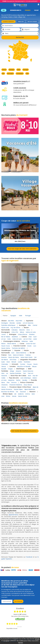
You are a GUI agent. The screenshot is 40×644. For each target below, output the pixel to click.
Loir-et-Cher (27, 339)
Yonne (3, 334)
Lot (7, 373)
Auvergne (23, 325)
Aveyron (18, 371)
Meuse (34, 366)
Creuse (29, 364)
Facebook (29, 557)
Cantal (35, 325)
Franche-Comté (19, 346)
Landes (19, 323)
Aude (3, 362)
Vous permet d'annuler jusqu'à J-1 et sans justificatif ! (20, 1)
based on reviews (20, 614)
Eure (13, 353)
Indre (9, 339)
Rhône (8, 396)
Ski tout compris (32, 22)
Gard (8, 362)
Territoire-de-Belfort (18, 348)
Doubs (29, 346)
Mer (3, 73)
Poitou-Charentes (27, 382)
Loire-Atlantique (26, 378)
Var (17, 392)
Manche (22, 330)
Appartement (20, 282)
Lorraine (12, 366)
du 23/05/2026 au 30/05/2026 (20, 415)
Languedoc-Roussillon (28, 360)
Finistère (32, 334)
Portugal (26, 70)
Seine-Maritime (21, 353)
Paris (10, 355)
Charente (4, 385)
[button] (20, 10)
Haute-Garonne (28, 371)
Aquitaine (29, 321)
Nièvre (22, 332)
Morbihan (15, 337)
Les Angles (20, 233)
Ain (15, 394)
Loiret (35, 339)
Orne (28, 330)
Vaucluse (23, 392)
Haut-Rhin (19, 321)
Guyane (17, 350)
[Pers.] (22, 33)
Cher (30, 337)
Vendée (25, 380)
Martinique (20, 369)
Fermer (21, 643)
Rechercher (20, 37)
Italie (19, 70)
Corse (22, 344)
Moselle (4, 369)
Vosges (10, 369)
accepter (6, 641)
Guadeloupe (6, 350)
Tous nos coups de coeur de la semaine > (23, 249)
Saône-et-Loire (31, 332)
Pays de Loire (14, 378)
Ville (27, 73)
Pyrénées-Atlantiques (8, 325)
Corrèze (23, 364)
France (4, 70)
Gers (3, 373)
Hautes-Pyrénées (16, 373)
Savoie (14, 396)
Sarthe (18, 380)
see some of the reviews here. (20, 616)
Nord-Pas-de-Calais (18, 376)
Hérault (14, 362)
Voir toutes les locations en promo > (24, 431)
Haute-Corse (6, 346)
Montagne (10, 73)
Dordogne (5, 323)
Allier (29, 325)
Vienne (4, 387)
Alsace (4, 321)
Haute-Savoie (23, 396)
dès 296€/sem (20, 241)
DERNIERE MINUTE (16, 10)
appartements (13, 515)
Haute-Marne (12, 344)
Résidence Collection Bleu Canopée (15, 424)
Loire (3, 396)
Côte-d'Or (15, 332)
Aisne (3, 383)
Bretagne (13, 334)
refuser (37, 639)
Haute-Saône (6, 348)
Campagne (20, 73)
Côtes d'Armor (23, 334)
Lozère (20, 362)
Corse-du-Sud (31, 344)
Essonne (4, 357)
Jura (35, 346)
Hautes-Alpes (18, 389)
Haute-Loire (5, 328)
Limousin (15, 364)
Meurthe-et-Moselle (24, 366)
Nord (29, 376)
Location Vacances (8, 22)
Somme (14, 383)
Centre (24, 337)
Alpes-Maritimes (30, 389)
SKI (4, 10)
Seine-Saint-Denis (26, 357)
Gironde (12, 323)
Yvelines (28, 355)
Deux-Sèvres (28, 385)
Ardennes (25, 341)
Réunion (32, 392)
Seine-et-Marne (18, 355)
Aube (31, 341)
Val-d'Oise (13, 360)
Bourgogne (6, 332)
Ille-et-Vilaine (6, 337)
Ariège (12, 371)
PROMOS (28, 10)
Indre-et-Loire (17, 339)
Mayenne (11, 380)
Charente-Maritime (16, 385)
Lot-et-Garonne (28, 323)
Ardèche (21, 394)
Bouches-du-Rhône (8, 392)
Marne (3, 344)
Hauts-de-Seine (14, 357)
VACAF (36, 10)
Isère (33, 394)
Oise (8, 383)
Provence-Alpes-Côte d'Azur (20, 387)
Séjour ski (21, 22)
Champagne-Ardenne (12, 341)
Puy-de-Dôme (15, 328)
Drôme (28, 394)
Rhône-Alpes (8, 394)
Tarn (24, 373)
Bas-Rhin (11, 321)
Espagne (12, 70)
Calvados (15, 330)
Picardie (34, 380)
